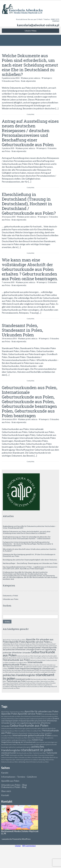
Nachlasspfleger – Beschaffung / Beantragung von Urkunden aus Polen (30, 563)
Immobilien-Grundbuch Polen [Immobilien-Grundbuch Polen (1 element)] (18, 663)
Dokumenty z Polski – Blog (14, 787)
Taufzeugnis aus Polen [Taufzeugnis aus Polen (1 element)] (33, 681)
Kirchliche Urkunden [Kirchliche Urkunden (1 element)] (33, 665)
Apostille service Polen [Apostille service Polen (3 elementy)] (38, 642)
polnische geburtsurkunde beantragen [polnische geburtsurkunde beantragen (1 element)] (21, 672)
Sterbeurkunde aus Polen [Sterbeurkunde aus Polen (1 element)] (39, 679)
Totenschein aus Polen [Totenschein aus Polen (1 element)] (47, 681)
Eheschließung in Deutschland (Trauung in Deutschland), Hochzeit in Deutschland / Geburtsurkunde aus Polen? (29, 204)
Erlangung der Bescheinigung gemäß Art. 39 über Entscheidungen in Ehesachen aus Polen (29, 555)
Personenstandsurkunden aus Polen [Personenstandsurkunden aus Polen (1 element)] (28, 744)
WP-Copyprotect (29, 846)
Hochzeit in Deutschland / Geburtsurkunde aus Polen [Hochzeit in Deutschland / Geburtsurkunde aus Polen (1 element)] (28, 733)
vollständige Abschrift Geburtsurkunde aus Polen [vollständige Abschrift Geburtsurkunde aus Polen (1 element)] (34, 762)
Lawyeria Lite (7, 839)
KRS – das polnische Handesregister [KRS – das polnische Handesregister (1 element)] (31, 667)
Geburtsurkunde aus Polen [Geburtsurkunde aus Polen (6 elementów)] (29, 725)
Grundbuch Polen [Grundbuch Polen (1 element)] (53, 658)
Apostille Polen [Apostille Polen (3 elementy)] (17, 642)
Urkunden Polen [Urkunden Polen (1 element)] (37, 757)
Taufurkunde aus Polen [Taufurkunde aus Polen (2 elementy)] (16, 681)
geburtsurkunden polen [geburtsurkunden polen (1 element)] (49, 656)
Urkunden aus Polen (11, 81)
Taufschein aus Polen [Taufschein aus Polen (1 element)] (39, 753)
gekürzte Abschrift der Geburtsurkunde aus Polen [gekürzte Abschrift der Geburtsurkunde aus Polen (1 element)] (18, 658)
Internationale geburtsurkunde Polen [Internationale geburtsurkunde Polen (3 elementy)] (23, 663)
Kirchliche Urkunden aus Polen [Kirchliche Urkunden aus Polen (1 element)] (18, 738)
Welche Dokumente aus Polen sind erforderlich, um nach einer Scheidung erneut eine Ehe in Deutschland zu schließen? (30, 65)
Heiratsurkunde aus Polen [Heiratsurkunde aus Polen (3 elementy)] (16, 660)
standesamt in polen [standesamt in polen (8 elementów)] (37, 750)
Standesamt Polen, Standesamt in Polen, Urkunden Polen (22, 330)
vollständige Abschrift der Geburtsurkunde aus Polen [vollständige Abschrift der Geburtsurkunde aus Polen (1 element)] (27, 686)
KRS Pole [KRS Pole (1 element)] (17, 667)
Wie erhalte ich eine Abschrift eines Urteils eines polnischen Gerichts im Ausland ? (30, 550)
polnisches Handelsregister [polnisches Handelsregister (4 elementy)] (19, 675)
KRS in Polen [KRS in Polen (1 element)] (10, 667)
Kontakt (5, 795)
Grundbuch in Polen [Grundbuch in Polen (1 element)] (41, 658)
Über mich (6, 791)
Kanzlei (5, 773)
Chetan (18, 846)
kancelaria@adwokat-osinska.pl (38, 25)
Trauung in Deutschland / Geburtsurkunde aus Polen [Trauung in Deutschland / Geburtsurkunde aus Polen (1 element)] (19, 683)
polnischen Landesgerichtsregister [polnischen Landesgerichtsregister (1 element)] (45, 672)
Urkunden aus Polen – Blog (14, 785)
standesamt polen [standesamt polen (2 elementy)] (23, 679)
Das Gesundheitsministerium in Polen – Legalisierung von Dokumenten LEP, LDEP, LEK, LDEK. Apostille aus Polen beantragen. (30, 568)
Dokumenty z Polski (10, 596)
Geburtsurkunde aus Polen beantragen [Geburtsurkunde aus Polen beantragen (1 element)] (29, 656)
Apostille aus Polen (10, 781)
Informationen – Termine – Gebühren (19, 777)
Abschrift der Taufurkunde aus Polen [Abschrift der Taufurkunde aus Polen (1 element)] (14, 640)
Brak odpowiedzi (28, 81)
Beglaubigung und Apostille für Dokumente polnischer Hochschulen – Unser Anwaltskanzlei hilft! (30, 527)
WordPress (26, 839)
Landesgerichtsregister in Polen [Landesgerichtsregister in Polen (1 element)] (22, 740)
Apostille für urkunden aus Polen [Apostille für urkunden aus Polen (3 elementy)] (41, 711)
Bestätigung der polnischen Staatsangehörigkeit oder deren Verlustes (30, 560)
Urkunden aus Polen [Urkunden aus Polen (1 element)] (42, 683)
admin (37, 78)
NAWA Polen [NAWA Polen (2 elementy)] (14, 668)
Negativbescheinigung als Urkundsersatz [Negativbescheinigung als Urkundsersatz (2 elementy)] (37, 668)
